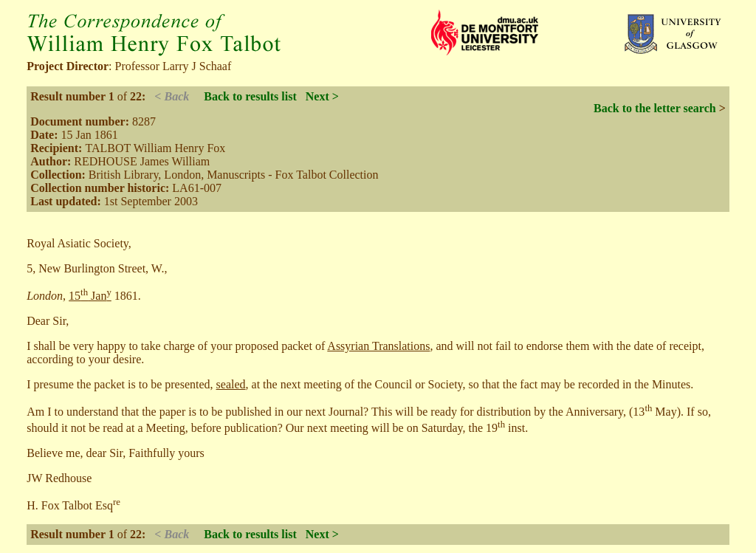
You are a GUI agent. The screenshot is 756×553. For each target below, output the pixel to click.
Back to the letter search (655, 108)
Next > (322, 96)
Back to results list (250, 96)
